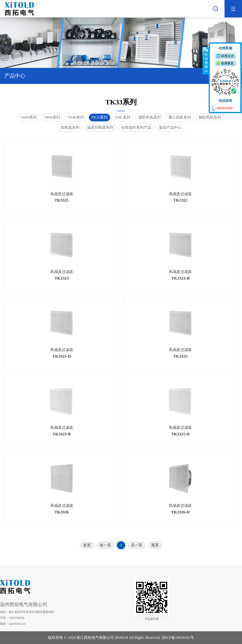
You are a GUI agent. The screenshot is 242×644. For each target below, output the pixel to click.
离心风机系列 (180, 117)
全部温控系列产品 (136, 127)
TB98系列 (52, 117)
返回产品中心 (170, 127)
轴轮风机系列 (210, 117)
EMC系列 (123, 117)
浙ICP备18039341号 (178, 638)
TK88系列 (76, 117)
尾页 (155, 545)
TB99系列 (29, 117)
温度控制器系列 (100, 127)
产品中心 (121, 76)
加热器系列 (70, 127)
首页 (87, 545)
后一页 (137, 545)
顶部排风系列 (149, 117)
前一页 (105, 545)
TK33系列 (99, 117)
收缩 (206, 61)
